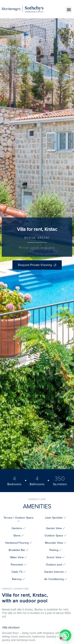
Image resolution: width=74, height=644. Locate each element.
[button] (69, 10)
